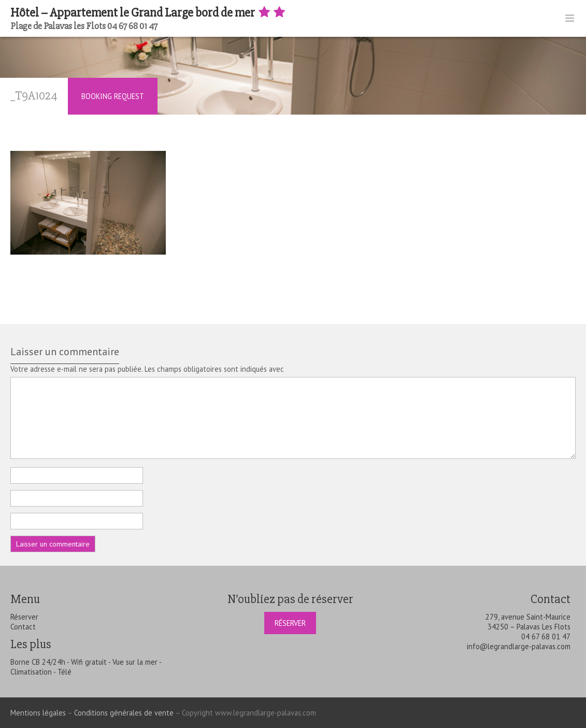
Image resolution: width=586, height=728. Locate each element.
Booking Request (113, 96)
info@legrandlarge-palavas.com (519, 646)
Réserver (24, 617)
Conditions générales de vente (124, 713)
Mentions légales (38, 713)
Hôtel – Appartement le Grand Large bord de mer (149, 13)
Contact (23, 627)
